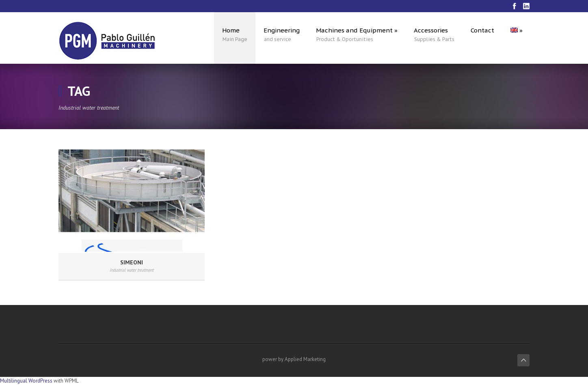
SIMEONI (132, 262)
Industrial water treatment (132, 270)
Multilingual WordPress (26, 381)
